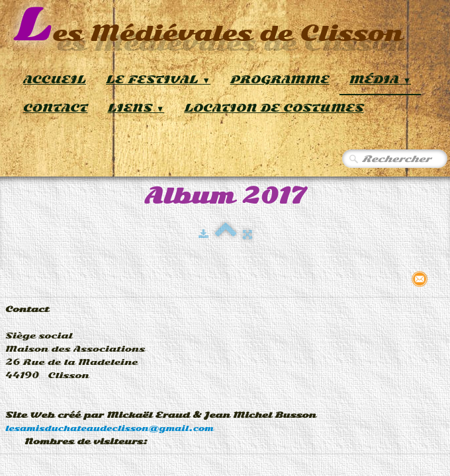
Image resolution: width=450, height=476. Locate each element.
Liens (136, 108)
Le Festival (158, 80)
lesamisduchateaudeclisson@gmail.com (110, 428)
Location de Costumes (274, 108)
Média (380, 80)
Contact (56, 108)
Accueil (55, 80)
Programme (280, 80)
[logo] (208, 26)
